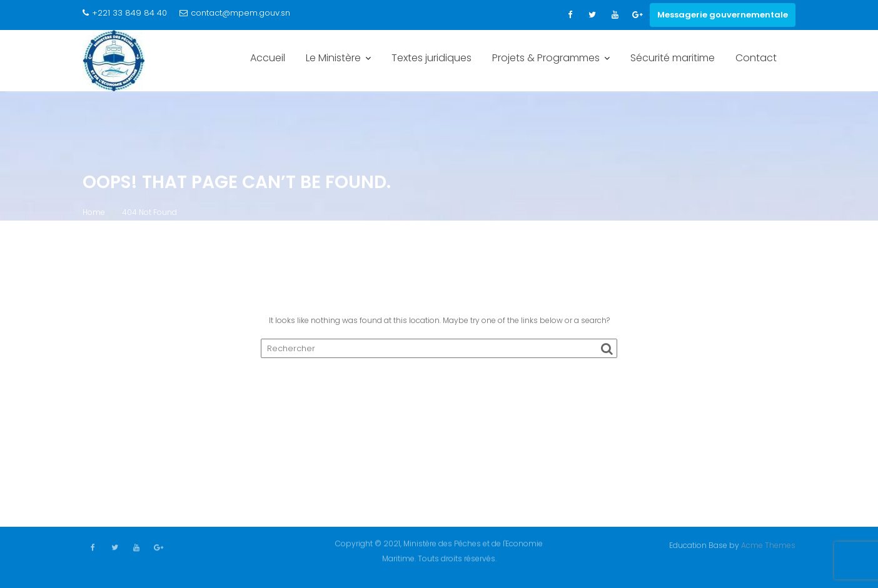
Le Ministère (333, 58)
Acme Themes (768, 545)
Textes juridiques (431, 58)
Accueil (268, 58)
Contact (756, 58)
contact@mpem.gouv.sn (235, 13)
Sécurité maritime (673, 58)
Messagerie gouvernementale (723, 15)
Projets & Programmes (546, 58)
